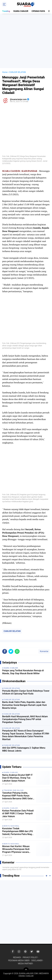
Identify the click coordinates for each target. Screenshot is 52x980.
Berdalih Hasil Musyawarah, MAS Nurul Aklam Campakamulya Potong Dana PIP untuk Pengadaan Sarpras (25, 719)
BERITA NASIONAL (12, 826)
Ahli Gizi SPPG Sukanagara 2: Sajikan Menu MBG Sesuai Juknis (24, 749)
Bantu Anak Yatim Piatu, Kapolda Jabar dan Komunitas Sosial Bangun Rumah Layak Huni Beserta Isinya (24, 705)
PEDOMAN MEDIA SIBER (19, 960)
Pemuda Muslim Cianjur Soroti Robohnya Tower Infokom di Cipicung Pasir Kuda (26, 692)
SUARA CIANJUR (21, 11)
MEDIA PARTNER (25, 964)
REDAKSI (17, 957)
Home (5, 72)
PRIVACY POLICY (30, 957)
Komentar (44, 651)
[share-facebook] (5, 651)
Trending (6, 11)
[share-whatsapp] (17, 651)
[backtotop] (26, 970)
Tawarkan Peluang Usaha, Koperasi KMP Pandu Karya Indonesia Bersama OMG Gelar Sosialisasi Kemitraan (17, 796)
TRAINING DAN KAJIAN (14, 790)
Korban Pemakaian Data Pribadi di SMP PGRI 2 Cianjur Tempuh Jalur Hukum (18, 814)
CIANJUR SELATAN (12, 631)
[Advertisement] (26, 41)
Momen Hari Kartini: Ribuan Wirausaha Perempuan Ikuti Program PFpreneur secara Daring (16, 849)
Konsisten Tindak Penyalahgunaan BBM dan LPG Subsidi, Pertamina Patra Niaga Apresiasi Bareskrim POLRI (18, 831)
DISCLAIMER (37, 960)
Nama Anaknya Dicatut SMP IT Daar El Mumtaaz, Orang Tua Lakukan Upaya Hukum (17, 778)
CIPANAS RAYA (38, 11)
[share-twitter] (11, 651)
